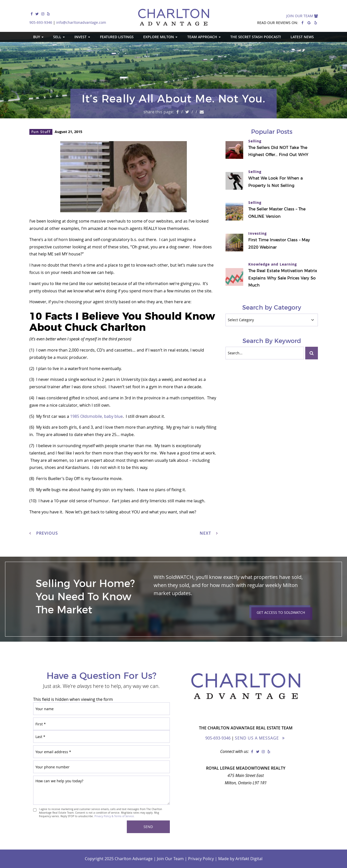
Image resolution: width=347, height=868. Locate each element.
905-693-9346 (41, 22)
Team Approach (204, 37)
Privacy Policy (201, 859)
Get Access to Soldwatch (281, 612)
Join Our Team (302, 16)
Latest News (302, 37)
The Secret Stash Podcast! (256, 37)
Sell (59, 37)
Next (209, 533)
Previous (44, 533)
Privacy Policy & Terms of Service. (115, 816)
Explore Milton (160, 37)
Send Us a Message (257, 738)
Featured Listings (117, 37)
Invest (82, 37)
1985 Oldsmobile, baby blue (96, 416)
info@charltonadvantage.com (81, 22)
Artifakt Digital (249, 859)
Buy (38, 37)
